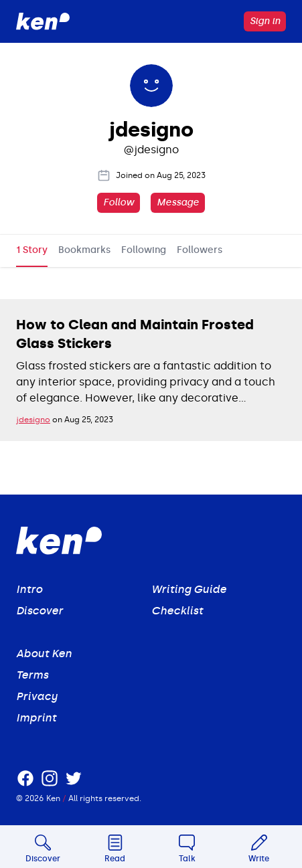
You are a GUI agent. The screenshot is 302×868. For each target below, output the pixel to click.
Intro (29, 589)
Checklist (177, 611)
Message (178, 202)
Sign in (265, 21)
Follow (119, 202)
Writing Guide (189, 589)
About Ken (44, 654)
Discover (40, 611)
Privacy (37, 696)
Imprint (36, 718)
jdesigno (33, 420)
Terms (32, 675)
